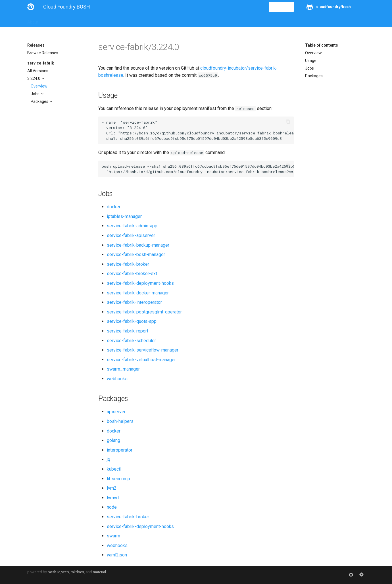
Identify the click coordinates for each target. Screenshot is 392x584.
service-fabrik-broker (128, 264)
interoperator (120, 450)
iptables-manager (124, 216)
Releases (152, 20)
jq (109, 459)
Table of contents (322, 45)
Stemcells (128, 20)
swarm (113, 536)
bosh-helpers (120, 421)
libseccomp (118, 479)
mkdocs (77, 572)
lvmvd (113, 498)
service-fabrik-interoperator (134, 302)
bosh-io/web (58, 572)
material (99, 572)
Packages (40, 101)
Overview (39, 86)
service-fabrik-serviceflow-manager (143, 350)
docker (114, 207)
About (33, 20)
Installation (56, 20)
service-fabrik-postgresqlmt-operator (144, 312)
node (112, 507)
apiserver (116, 412)
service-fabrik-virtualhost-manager (141, 360)
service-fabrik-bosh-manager (136, 254)
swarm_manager (123, 369)
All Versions (38, 71)
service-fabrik (41, 63)
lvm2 (112, 488)
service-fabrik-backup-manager (138, 245)
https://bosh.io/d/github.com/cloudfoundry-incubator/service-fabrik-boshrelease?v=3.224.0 (221, 133)
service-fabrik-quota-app (132, 321)
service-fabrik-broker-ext (132, 274)
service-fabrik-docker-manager (138, 293)
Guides (79, 20)
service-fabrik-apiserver (131, 235)
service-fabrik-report (128, 331)
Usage (311, 61)
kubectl (114, 469)
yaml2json (117, 555)
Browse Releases (43, 53)
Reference (102, 20)
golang (113, 440)
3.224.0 (34, 78)
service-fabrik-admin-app (132, 226)
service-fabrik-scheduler (131, 341)
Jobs (36, 94)
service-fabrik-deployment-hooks (140, 283)
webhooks (117, 379)
